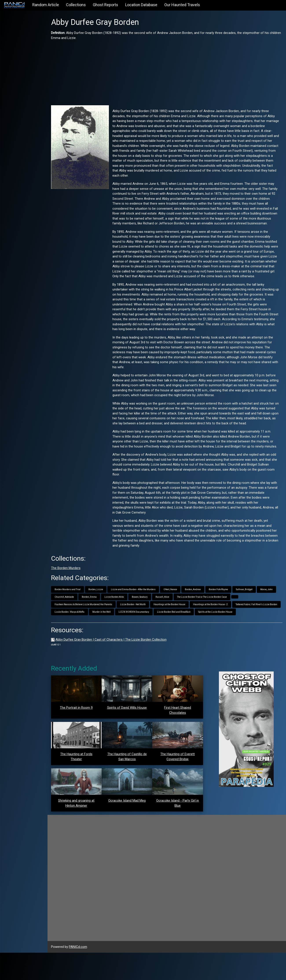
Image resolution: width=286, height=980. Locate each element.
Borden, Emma (117, 617)
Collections (76, 5)
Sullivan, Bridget (252, 609)
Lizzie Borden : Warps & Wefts (126, 632)
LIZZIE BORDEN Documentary (191, 632)
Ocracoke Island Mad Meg (132, 828)
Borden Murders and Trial (75, 609)
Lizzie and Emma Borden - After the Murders (141, 609)
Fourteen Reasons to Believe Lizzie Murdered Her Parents (91, 624)
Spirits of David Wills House (132, 735)
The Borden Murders (73, 588)
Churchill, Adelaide (92, 617)
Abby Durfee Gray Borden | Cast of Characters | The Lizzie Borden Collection (118, 667)
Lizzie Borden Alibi (142, 617)
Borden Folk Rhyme (226, 609)
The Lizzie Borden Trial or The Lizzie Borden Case (230, 617)
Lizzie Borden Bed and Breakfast (231, 632)
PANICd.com (85, 974)
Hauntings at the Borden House (177, 624)
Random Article (46, 5)
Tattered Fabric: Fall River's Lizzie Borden (83, 632)
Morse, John (68, 617)
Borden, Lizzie (103, 609)
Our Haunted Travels (182, 5)
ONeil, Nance (178, 609)
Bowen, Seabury (167, 617)
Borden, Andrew (200, 609)
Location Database (141, 5)
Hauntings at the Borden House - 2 (218, 624)
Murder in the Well (159, 632)
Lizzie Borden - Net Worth (140, 624)
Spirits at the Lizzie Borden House (79, 639)
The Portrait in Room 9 (83, 735)
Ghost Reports (105, 5)
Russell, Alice (190, 617)
